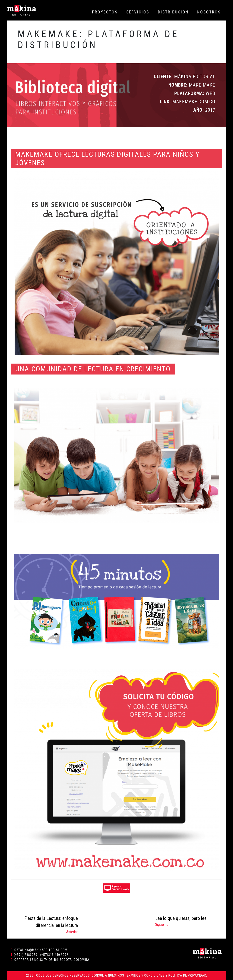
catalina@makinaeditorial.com (41, 950)
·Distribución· (173, 12)
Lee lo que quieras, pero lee (181, 918)
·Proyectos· (105, 12)
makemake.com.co (193, 102)
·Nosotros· (209, 12)
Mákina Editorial (22, 10)
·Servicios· (138, 12)
